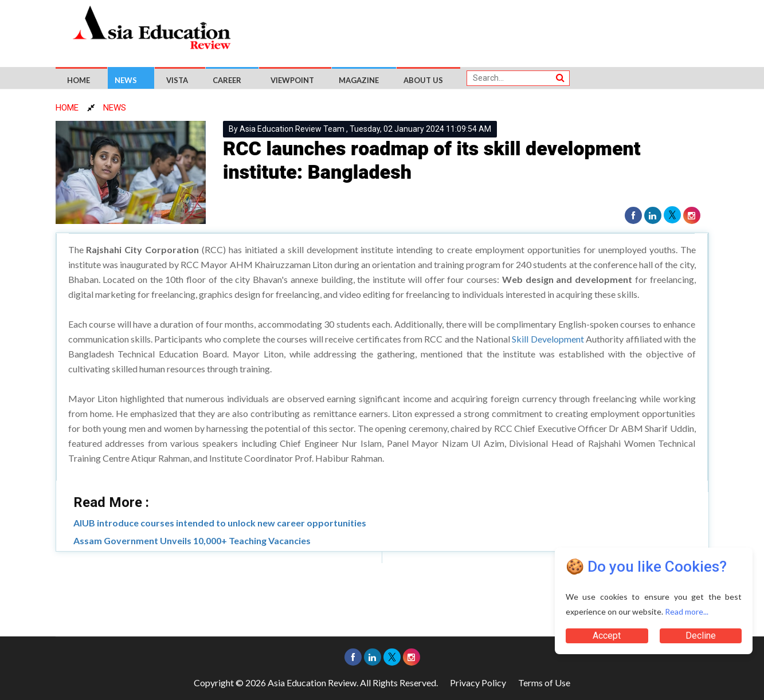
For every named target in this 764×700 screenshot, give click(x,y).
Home (79, 80)
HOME (67, 108)
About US (423, 80)
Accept (607, 636)
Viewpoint (292, 80)
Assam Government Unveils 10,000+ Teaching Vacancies (192, 540)
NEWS (115, 108)
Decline (701, 636)
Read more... (687, 611)
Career (227, 80)
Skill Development (548, 339)
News (126, 80)
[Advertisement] (482, 30)
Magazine (359, 80)
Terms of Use (544, 683)
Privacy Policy (478, 683)
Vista (177, 80)
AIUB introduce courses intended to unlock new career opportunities (220, 523)
